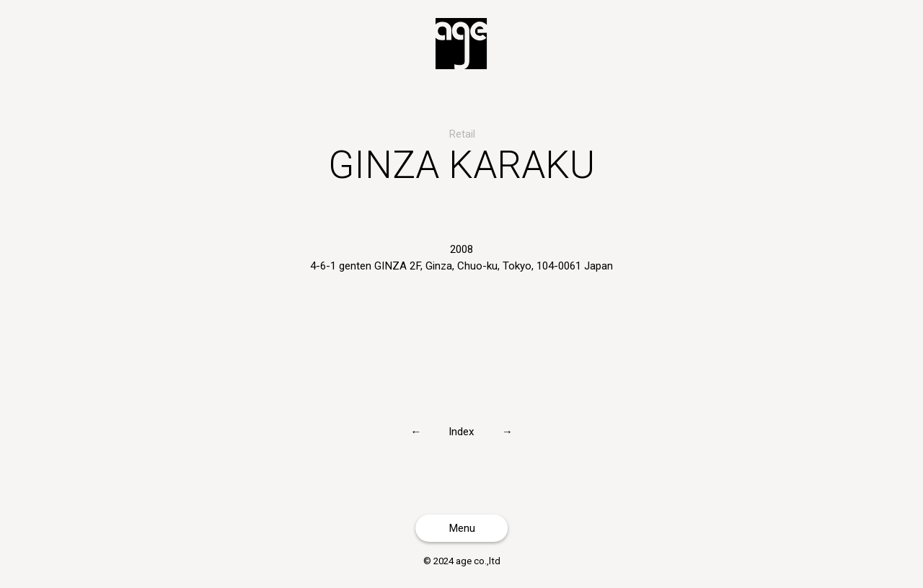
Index (461, 431)
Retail (462, 134)
